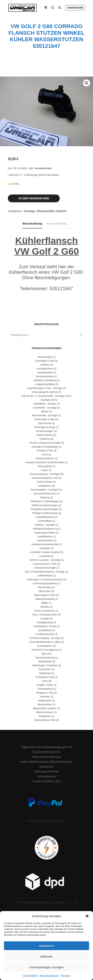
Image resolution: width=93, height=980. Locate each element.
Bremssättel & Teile (45, 419)
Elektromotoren (45, 435)
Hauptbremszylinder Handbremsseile (45, 462)
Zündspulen (45, 716)
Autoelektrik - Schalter (45, 404)
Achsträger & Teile (45, 361)
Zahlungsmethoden (46, 771)
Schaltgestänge (45, 622)
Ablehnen (46, 956)
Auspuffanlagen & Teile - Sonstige (45, 388)
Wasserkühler (45, 704)
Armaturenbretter (45, 376)
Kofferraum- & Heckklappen (45, 501)
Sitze (44, 654)
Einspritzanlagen (45, 431)
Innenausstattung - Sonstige (44, 474)
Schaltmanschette (45, 634)
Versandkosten (43, 168)
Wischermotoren (45, 712)
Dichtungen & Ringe (45, 427)
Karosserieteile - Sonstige (44, 490)
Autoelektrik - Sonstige (45, 408)
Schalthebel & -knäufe (45, 626)
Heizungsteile (45, 466)
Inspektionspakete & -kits (45, 478)
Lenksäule (45, 556)
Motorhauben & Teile (45, 595)
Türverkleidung (45, 689)
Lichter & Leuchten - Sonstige (45, 560)
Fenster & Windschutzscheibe (45, 443)
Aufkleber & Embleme (45, 380)
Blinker (45, 412)
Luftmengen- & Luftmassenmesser (45, 580)
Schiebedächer (45, 646)
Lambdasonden (45, 540)
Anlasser (45, 365)
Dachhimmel (45, 423)
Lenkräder (45, 548)
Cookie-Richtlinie (30, 976)
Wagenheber (45, 701)
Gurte (45, 455)
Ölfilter (45, 603)
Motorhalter (45, 591)
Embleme (45, 439)
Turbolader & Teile (45, 677)
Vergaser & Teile (45, 693)
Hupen (45, 470)
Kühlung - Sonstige (45, 525)
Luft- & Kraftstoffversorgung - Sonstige (45, 572)
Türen (45, 681)
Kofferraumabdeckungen (45, 505)
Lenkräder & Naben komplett (45, 552)
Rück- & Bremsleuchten (45, 615)
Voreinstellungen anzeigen (47, 967)
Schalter (45, 619)
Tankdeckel (45, 673)
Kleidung (45, 498)
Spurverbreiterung (45, 658)
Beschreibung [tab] (32, 223)
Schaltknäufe (45, 630)
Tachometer (45, 669)
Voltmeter (45, 697)
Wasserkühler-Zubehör (52, 211)
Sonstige (29, 211)
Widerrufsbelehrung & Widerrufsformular (46, 762)
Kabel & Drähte (45, 482)
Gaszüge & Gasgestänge (45, 447)
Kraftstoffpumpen (45, 517)
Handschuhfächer (45, 458)
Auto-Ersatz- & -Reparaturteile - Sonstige (43, 396)
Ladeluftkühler (45, 537)
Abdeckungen (45, 357)
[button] (87, 916)
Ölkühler (45, 607)
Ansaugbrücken (45, 369)
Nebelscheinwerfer (45, 599)
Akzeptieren (46, 946)
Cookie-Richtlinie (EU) (47, 781)
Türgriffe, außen (45, 685)
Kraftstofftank (45, 521)
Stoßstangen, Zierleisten (45, 665)
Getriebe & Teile (45, 451)
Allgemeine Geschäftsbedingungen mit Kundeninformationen (46, 749)
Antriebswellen (45, 373)
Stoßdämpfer (45, 662)
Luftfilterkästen (45, 576)
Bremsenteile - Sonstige (45, 416)
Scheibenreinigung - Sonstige (45, 638)
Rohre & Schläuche (45, 611)
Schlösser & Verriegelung (45, 650)
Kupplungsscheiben (45, 533)
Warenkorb (75, 8)
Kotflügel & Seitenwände (45, 513)
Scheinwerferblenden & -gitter (45, 642)
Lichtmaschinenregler (45, 568)
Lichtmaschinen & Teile (45, 564)
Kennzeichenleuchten (45, 494)
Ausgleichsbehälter (45, 384)
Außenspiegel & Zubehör (45, 392)
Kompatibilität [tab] (57, 223)
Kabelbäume (45, 486)
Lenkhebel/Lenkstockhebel (45, 544)
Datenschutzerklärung (49, 976)
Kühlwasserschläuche (44, 529)
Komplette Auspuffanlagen (45, 509)
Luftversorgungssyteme (45, 583)
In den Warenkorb (34, 198)
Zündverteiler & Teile (45, 720)
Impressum (65, 976)
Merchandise (45, 587)
